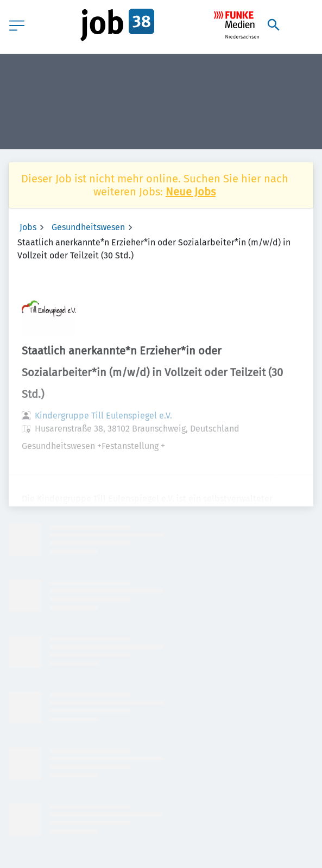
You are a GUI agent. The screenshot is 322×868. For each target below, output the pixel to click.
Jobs (28, 227)
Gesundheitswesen (88, 227)
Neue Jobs (191, 192)
